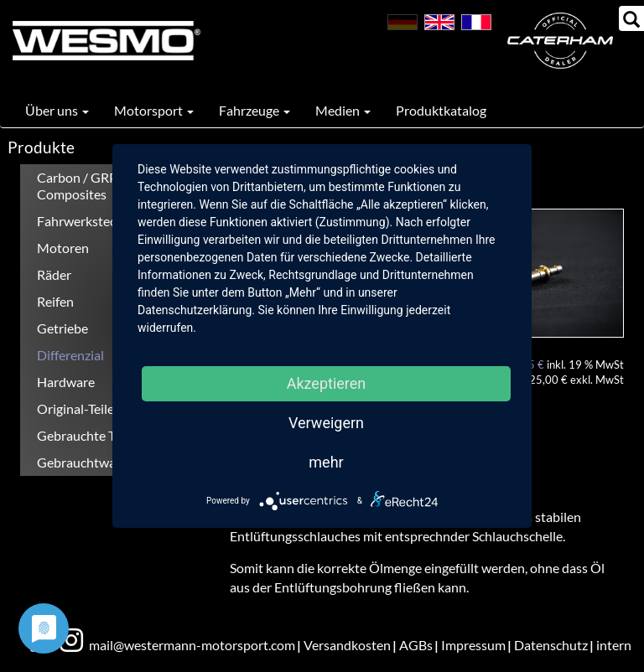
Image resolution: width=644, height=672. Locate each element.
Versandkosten (347, 645)
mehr (326, 462)
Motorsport (154, 110)
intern (614, 645)
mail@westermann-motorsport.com (192, 645)
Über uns (57, 110)
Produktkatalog (441, 110)
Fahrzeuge (254, 110)
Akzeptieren (327, 383)
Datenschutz (551, 645)
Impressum (473, 645)
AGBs (416, 645)
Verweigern (326, 423)
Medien (343, 110)
